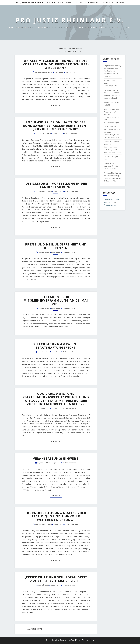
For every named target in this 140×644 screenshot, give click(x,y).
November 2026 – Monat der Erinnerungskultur (111, 83)
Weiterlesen (56, 105)
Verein (60, 2)
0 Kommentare (72, 72)
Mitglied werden (92, 2)
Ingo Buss (59, 72)
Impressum (120, 2)
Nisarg (92, 640)
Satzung (79, 2)
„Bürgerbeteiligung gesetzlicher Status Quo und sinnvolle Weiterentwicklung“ (56, 516)
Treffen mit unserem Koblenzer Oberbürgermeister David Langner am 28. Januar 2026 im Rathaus (112, 147)
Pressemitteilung (110, 205)
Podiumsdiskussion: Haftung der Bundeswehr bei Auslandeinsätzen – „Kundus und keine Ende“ (56, 126)
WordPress (76, 640)
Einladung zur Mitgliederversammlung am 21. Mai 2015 (56, 300)
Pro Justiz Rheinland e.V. (30, 2)
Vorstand (69, 2)
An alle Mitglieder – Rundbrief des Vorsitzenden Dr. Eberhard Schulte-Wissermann (56, 64)
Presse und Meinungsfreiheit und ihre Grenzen (56, 246)
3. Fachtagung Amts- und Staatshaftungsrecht (56, 346)
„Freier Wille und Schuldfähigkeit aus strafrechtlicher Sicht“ (56, 579)
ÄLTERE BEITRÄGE (35, 629)
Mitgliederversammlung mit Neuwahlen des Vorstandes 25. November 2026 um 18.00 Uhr (113, 71)
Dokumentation (107, 2)
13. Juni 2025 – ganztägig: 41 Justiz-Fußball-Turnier (111, 166)
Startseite (51, 2)
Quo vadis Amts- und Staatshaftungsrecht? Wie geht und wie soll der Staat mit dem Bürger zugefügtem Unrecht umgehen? (56, 399)
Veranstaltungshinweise (56, 458)
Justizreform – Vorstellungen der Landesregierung (56, 185)
